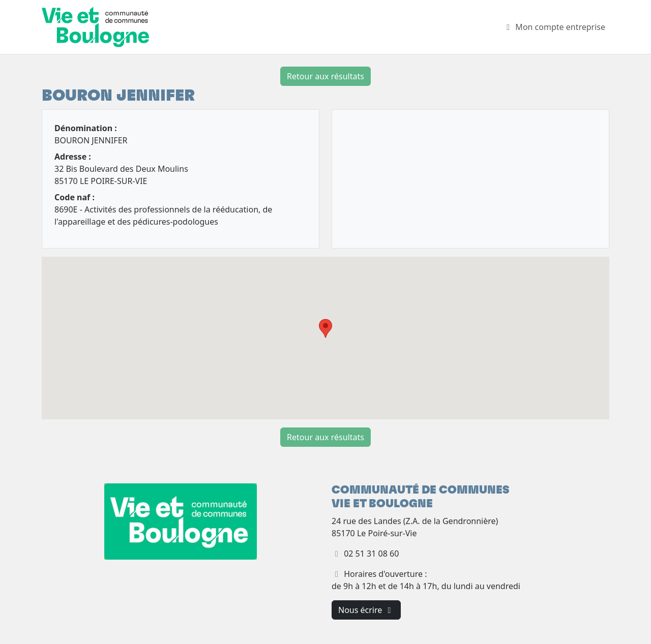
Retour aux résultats (325, 76)
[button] (325, 328)
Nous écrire (366, 610)
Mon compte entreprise (554, 27)
